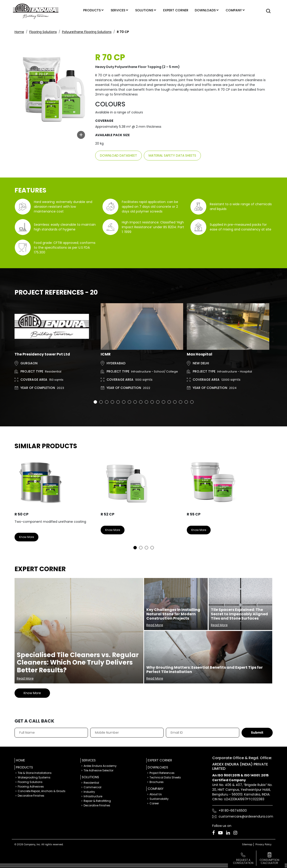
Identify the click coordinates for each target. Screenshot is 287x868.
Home (19, 32)
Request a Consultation (243, 861)
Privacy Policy (263, 844)
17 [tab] (186, 402)
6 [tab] (124, 402)
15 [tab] (175, 402)
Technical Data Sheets (165, 777)
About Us (156, 794)
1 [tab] (95, 402)
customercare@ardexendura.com (246, 816)
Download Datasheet (119, 155)
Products (89, 10)
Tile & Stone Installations (35, 773)
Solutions (143, 10)
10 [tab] (146, 402)
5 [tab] (118, 402)
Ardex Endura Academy (100, 766)
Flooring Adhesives (31, 787)
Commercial (92, 787)
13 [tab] (163, 402)
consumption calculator (270, 861)
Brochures (157, 782)
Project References (162, 773)
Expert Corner (160, 760)
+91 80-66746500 (233, 810)
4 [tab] (112, 402)
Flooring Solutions (43, 32)
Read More (25, 678)
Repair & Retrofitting (97, 801)
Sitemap (247, 844)
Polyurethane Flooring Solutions (87, 32)
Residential (91, 783)
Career (154, 803)
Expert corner (176, 10)
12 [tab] (158, 402)
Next (266, 502)
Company (236, 10)
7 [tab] (129, 402)
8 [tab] (135, 402)
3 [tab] (107, 402)
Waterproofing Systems (34, 777)
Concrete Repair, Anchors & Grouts (42, 791)
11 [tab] (152, 402)
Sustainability (159, 799)
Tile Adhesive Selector (99, 770)
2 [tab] (101, 402)
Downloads (206, 10)
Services (116, 10)
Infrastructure (93, 796)
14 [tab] (169, 402)
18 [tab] (192, 402)
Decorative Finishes (31, 796)
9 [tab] (141, 402)
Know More (26, 537)
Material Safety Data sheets (172, 155)
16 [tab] (181, 402)
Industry (89, 792)
